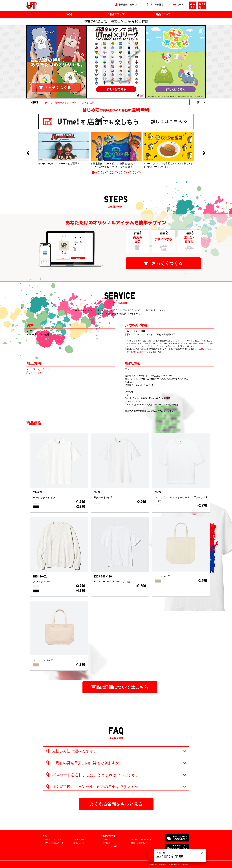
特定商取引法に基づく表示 (142, 840)
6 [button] (116, 173)
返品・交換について (139, 843)
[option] (64, 148)
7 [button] (121, 173)
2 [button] (98, 173)
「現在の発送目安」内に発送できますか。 (87, 763)
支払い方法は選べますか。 (75, 751)
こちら (38, 372)
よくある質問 (79, 840)
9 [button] (130, 173)
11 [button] (139, 173)
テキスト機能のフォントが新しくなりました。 (70, 103)
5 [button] (111, 173)
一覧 (197, 102)
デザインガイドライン (54, 840)
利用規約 (107, 843)
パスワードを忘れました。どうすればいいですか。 (96, 775)
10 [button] (134, 173)
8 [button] (125, 173)
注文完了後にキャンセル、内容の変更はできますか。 (97, 787)
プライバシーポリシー (112, 846)
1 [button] (93, 173)
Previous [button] (28, 153)
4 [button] (107, 173)
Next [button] (204, 153)
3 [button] (102, 173)
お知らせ (107, 840)
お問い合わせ (79, 843)
